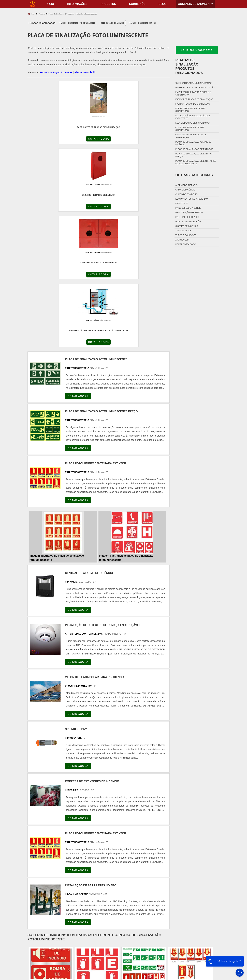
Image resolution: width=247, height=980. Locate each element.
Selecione (34, 871)
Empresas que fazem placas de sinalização (193, 93)
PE (102, 871)
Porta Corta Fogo (49, 72)
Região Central (36, 901)
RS (94, 871)
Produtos (108, 4)
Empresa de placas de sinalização (195, 88)
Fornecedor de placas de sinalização (190, 110)
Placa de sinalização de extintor (194, 149)
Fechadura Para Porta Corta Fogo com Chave (155, 958)
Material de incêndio (187, 217)
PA (148, 871)
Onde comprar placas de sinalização (190, 129)
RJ (45, 871)
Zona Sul (84, 901)
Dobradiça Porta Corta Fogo (145, 946)
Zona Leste (98, 901)
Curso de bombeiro (186, 194)
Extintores (67, 72)
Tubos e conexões (186, 235)
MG (53, 871)
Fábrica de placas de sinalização (194, 99)
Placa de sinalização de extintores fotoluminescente (196, 162)
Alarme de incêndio (186, 185)
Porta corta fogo (186, 244)
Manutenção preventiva (189, 213)
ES (61, 871)
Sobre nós (137, 4)
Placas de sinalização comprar (142, 23)
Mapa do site (203, 954)
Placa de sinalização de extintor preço (194, 155)
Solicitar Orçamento (197, 50)
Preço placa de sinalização (112, 23)
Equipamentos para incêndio (192, 199)
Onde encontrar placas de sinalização (191, 136)
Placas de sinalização (188, 222)
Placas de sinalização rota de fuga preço (77, 23)
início (50, 4)
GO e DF (129, 871)
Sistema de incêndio (187, 226)
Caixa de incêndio (185, 190)
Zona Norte (53, 901)
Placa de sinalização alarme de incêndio (193, 143)
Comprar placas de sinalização (193, 83)
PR (78, 871)
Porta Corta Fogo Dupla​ (142, 954)
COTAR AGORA (45, 140)
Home (199, 937)
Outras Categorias (194, 175)
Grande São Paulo (117, 901)
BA (110, 871)
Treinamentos (183, 231)
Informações (77, 4)
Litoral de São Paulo (140, 901)
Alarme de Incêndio (85, 72)
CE (118, 871)
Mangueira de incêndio (188, 208)
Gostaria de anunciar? (195, 4)
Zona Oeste (69, 901)
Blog (162, 4)
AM (140, 871)
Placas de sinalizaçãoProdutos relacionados (189, 66)
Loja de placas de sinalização (192, 123)
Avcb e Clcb (182, 240)
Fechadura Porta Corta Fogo (146, 942)
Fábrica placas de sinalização (193, 104)
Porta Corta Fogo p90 (141, 950)
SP (69, 871)
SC (86, 871)
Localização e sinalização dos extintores (193, 117)
